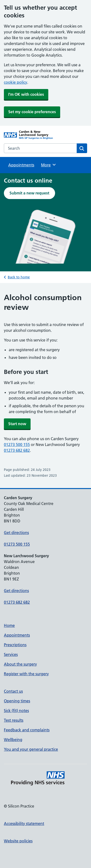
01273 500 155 (17, 445)
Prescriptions (15, 645)
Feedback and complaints (27, 730)
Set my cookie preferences (32, 112)
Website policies (18, 841)
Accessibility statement (24, 823)
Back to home (19, 277)
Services (11, 654)
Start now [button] (17, 424)
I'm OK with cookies (26, 94)
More (49, 165)
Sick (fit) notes (16, 711)
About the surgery (20, 664)
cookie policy (16, 82)
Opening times (17, 701)
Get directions (16, 533)
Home (9, 625)
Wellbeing (13, 740)
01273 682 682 (17, 450)
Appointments (21, 165)
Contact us (13, 691)
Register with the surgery (26, 674)
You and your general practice (31, 749)
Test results (14, 720)
